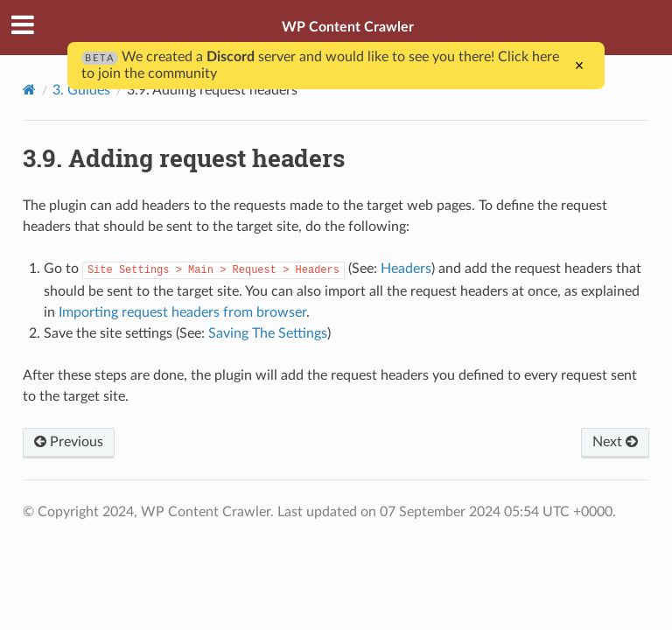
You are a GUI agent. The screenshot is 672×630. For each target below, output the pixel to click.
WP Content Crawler (348, 27)
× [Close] (580, 66)
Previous (69, 442)
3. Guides (81, 90)
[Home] (29, 90)
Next (615, 442)
